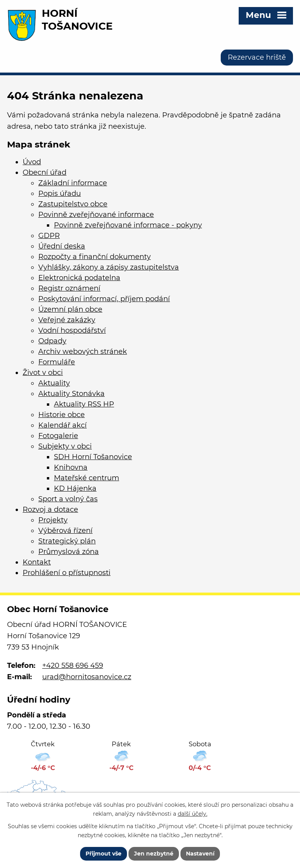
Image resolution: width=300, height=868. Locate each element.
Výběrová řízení (65, 531)
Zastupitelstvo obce (73, 204)
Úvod (32, 162)
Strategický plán (67, 541)
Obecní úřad (45, 172)
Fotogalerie (58, 436)
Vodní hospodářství (72, 330)
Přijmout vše (104, 854)
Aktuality (54, 383)
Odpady (52, 341)
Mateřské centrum (87, 478)
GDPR (49, 236)
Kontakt (37, 562)
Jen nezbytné (154, 854)
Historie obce (62, 415)
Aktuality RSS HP (84, 404)
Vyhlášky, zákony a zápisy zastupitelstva (109, 267)
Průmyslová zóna (69, 552)
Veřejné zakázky (67, 320)
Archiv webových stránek (83, 351)
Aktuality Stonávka (71, 394)
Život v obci (43, 373)
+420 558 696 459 (73, 666)
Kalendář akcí (62, 425)
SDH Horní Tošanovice (93, 457)
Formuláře (57, 362)
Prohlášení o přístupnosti (67, 573)
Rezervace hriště (257, 57)
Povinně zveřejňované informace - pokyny (128, 225)
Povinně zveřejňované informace (96, 215)
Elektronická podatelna (79, 278)
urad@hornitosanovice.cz (87, 677)
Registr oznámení (69, 288)
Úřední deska (62, 246)
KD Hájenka (75, 488)
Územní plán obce (70, 309)
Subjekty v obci (65, 446)
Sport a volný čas (68, 499)
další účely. (193, 814)
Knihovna (71, 467)
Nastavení (200, 854)
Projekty (53, 520)
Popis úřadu (60, 193)
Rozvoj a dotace (50, 509)
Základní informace (73, 183)
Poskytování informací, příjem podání (104, 299)
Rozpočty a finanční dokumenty (95, 257)
